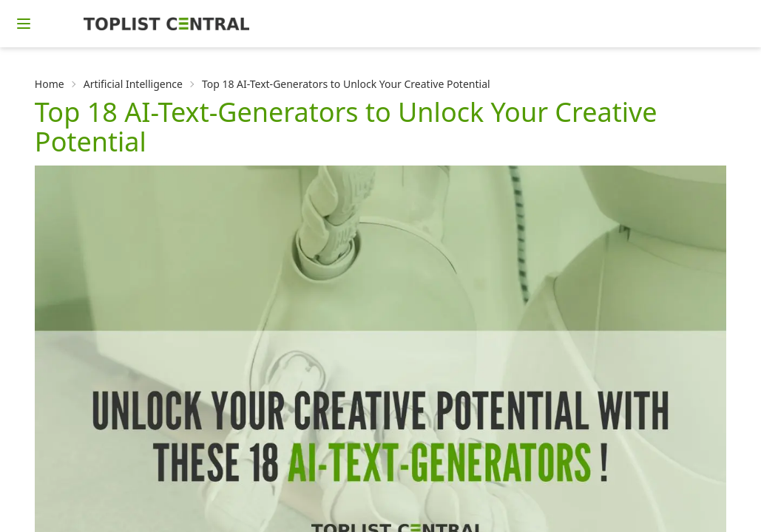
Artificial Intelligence (133, 84)
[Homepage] (166, 24)
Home (50, 84)
